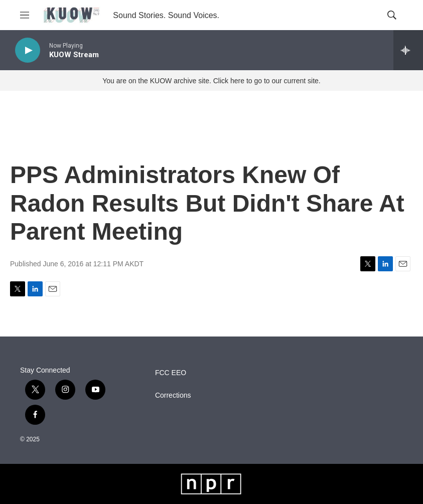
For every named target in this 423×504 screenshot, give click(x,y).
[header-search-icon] (392, 15)
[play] (28, 50)
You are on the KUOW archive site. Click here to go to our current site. (211, 81)
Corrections (173, 395)
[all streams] (408, 50)
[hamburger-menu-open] (25, 15)
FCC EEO (171, 373)
